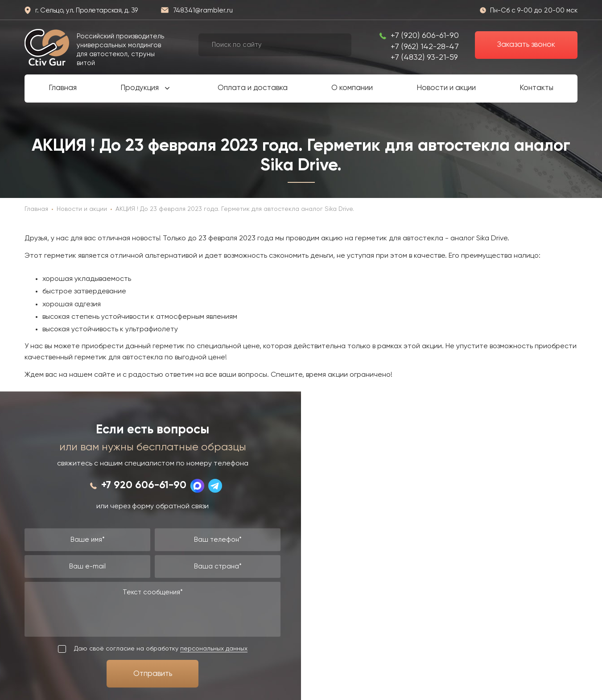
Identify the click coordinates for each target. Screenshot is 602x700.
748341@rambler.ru (203, 10)
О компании (352, 88)
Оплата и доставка (253, 88)
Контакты (536, 88)
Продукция (140, 88)
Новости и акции (446, 88)
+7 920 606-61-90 (144, 485)
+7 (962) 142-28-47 (425, 47)
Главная (63, 88)
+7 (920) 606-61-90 (425, 36)
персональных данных (214, 649)
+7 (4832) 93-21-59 (424, 58)
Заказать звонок (526, 45)
